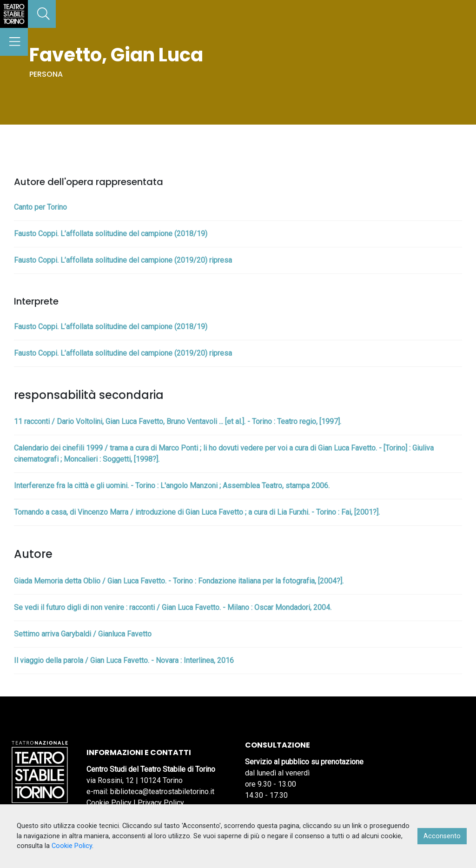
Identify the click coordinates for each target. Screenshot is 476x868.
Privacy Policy (161, 803)
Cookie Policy (109, 803)
